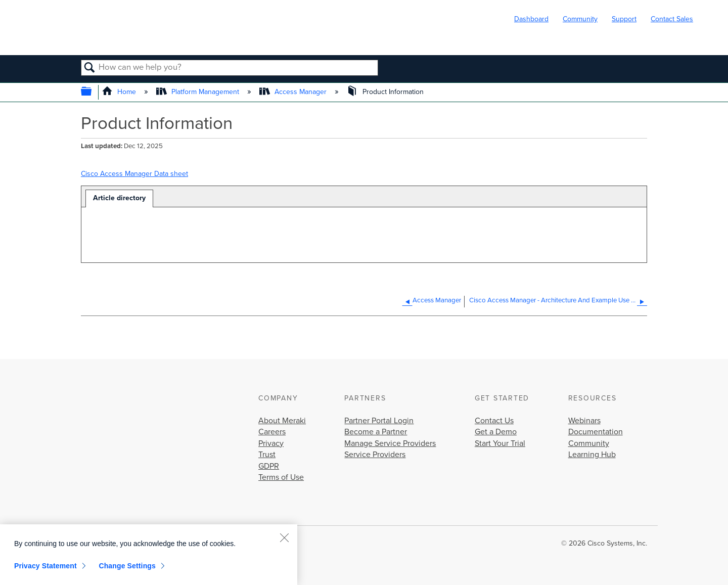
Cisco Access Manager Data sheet (134, 174)
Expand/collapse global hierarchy (93, 92)
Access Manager (294, 92)
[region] (149, 555)
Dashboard (531, 19)
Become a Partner (376, 432)
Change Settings (127, 566)
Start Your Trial (500, 443)
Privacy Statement (45, 566)
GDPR (269, 466)
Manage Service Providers (390, 443)
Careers (272, 432)
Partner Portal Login (379, 421)
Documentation (596, 432)
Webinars (584, 421)
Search (90, 68)
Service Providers (375, 455)
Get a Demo (496, 432)
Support (624, 19)
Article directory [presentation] (119, 198)
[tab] (119, 198)
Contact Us (494, 421)
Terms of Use (281, 477)
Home (120, 92)
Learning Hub (592, 455)
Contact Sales (672, 19)
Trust (267, 455)
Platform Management (199, 92)
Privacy (271, 443)
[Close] (284, 537)
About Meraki (282, 421)
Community (580, 19)
